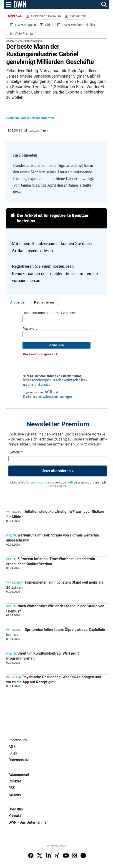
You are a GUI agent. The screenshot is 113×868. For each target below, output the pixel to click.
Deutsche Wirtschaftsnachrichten (30, 118)
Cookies (15, 781)
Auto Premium (25, 33)
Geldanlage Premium (46, 16)
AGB (48, 392)
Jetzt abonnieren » (58, 471)
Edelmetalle (78, 16)
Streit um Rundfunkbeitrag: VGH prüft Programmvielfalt (42, 656)
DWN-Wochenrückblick (79, 25)
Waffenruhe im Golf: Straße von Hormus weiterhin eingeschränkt (52, 538)
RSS (12, 788)
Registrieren (44, 302)
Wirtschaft (15, 512)
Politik (11, 536)
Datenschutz (19, 760)
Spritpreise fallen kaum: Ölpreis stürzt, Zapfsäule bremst (55, 632)
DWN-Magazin (26, 25)
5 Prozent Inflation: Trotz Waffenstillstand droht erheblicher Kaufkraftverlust (51, 561)
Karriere (15, 794)
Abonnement (19, 775)
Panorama (14, 677)
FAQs (13, 753)
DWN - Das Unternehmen (28, 822)
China (49, 25)
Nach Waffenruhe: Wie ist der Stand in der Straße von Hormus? (55, 609)
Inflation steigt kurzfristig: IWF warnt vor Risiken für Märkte (55, 514)
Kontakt (15, 816)
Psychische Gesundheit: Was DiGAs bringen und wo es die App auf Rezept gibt (53, 679)
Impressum (18, 740)
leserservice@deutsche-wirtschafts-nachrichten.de (55, 382)
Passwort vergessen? (40, 354)
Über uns (16, 809)
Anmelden (18, 302)
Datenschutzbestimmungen (48, 396)
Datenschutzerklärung (40, 482)
